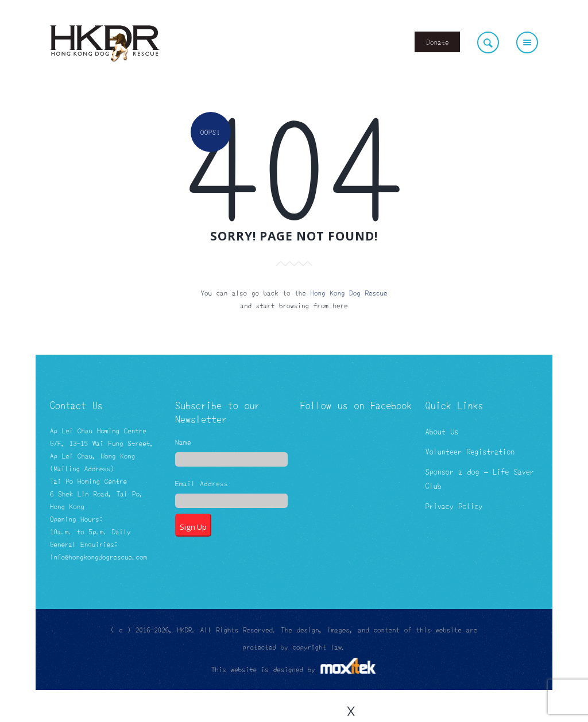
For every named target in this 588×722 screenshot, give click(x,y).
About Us (442, 431)
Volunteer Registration (470, 451)
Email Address (202, 484)
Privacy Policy (454, 506)
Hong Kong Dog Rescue (349, 292)
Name (183, 442)
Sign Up (193, 527)
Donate (437, 42)
